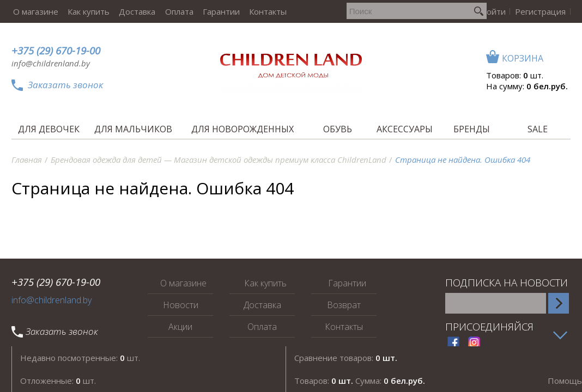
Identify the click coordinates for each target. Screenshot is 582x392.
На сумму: (527, 86)
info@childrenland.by (51, 63)
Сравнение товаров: (346, 358)
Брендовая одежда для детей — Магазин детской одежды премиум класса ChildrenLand (219, 160)
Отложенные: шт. (58, 381)
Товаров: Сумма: (360, 381)
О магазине (34, 11)
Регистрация (541, 11)
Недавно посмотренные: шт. (80, 358)
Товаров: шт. (515, 75)
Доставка (132, 11)
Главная (27, 160)
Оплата (172, 11)
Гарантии (213, 11)
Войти (496, 11)
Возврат (344, 305)
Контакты (257, 11)
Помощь (565, 381)
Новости (181, 305)
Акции (180, 327)
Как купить (85, 11)
